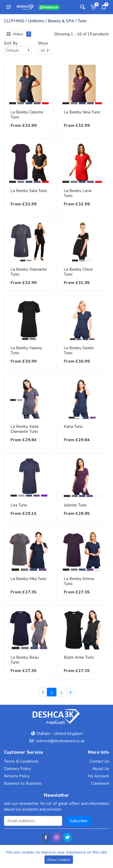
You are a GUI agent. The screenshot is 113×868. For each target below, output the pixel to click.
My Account (98, 776)
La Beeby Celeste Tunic (27, 115)
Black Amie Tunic (79, 657)
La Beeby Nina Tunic (82, 112)
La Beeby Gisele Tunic (79, 350)
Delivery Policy (18, 769)
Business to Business (23, 783)
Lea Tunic (19, 505)
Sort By (11, 43)
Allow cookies (59, 860)
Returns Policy (17, 776)
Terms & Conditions (21, 761)
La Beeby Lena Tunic (78, 193)
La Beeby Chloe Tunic (78, 272)
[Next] (70, 692)
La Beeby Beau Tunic (25, 660)
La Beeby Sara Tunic (29, 191)
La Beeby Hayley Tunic (26, 350)
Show (43, 43)
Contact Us (99, 761)
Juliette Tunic (75, 505)
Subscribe (78, 821)
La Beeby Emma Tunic (79, 581)
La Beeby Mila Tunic (29, 579)
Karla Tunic (73, 427)
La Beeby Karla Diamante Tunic (24, 429)
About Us (101, 769)
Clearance (100, 783)
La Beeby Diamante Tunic (29, 272)
